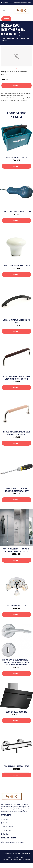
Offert (6, 19)
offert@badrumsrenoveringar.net (23, 3)
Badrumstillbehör (22, 72)
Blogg (10, 857)
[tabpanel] (16, 56)
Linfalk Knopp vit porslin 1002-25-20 (17, 266)
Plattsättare (7, 830)
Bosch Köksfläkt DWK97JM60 (17, 712)
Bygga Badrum (8, 827)
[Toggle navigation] (4, 11)
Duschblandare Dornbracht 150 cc (17, 766)
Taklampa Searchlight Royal (17, 605)
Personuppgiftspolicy (11, 859)
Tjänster (6, 819)
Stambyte (6, 834)
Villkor (23, 857)
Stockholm (6, 3)
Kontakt (16, 857)
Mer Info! (17, 86)
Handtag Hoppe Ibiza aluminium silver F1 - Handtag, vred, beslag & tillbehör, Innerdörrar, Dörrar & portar (16, 662)
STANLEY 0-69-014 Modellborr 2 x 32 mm (17, 212)
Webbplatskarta (24, 859)
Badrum (12, 72)
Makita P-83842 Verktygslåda (16, 157)
